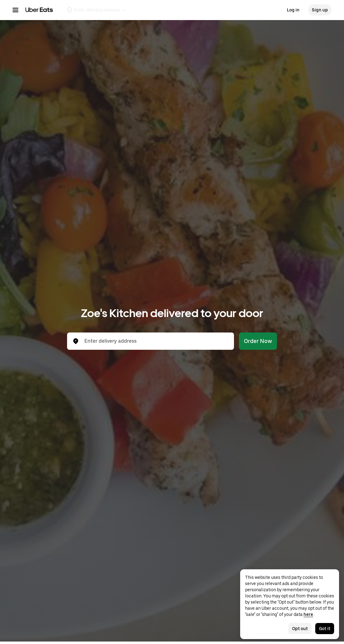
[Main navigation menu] (15, 10)
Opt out (300, 629)
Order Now (258, 341)
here (308, 614)
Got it (325, 629)
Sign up (320, 10)
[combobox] (155, 341)
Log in (293, 10)
